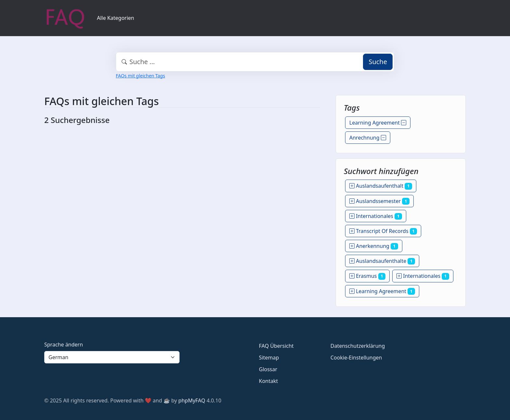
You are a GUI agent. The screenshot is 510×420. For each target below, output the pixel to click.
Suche (378, 62)
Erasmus (367, 276)
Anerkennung (374, 246)
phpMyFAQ (192, 400)
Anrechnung (368, 138)
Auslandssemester (379, 201)
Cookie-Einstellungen (356, 358)
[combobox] (255, 62)
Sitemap (269, 358)
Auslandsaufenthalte (382, 261)
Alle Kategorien (116, 18)
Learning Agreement (378, 123)
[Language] (112, 357)
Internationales (376, 216)
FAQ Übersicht (276, 346)
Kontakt (268, 381)
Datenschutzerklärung (358, 346)
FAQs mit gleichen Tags (140, 76)
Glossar (268, 369)
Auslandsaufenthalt (381, 186)
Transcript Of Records (383, 231)
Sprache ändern (64, 345)
